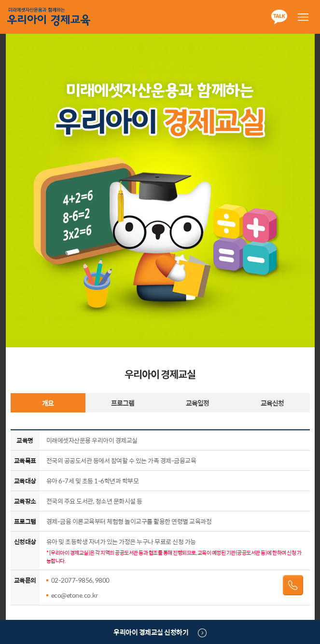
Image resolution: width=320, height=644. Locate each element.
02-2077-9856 (72, 580)
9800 (102, 580)
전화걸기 (293, 585)
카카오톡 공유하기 (279, 17)
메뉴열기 (303, 17)
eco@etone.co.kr (75, 595)
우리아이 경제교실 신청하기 (151, 632)
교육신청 (272, 403)
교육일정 (197, 403)
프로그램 (123, 403)
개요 (48, 403)
